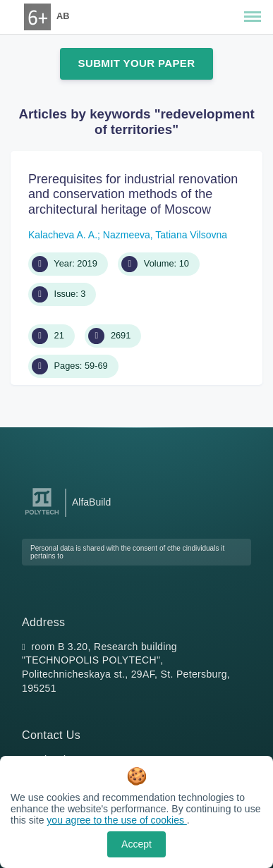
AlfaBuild (91, 502)
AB (63, 16)
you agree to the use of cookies (116, 820)
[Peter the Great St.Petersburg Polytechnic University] (42, 515)
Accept (136, 844)
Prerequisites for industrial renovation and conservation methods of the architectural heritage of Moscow (133, 194)
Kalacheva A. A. (63, 235)
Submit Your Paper (137, 63)
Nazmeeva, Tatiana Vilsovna (165, 235)
